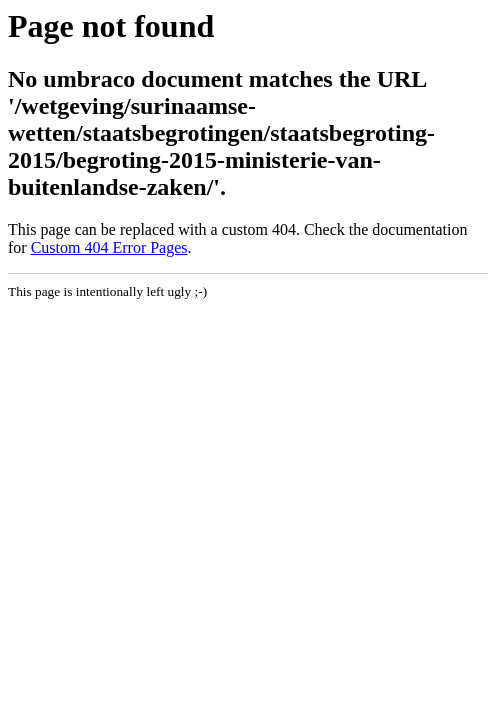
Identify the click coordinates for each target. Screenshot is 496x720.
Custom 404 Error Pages (109, 247)
